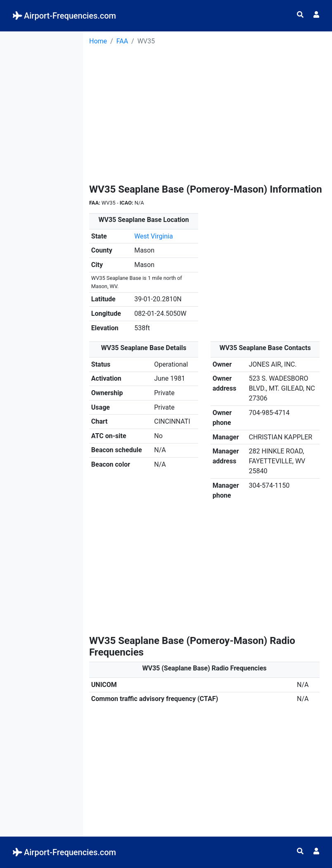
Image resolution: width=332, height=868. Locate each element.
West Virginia (154, 236)
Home (98, 41)
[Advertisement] (41, 155)
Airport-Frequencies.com (64, 16)
